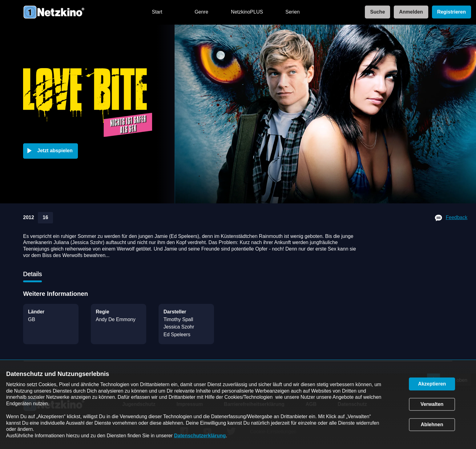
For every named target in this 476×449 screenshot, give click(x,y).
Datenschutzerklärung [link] (200, 436)
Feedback (457, 217)
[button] (52, 151)
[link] (376, 12)
